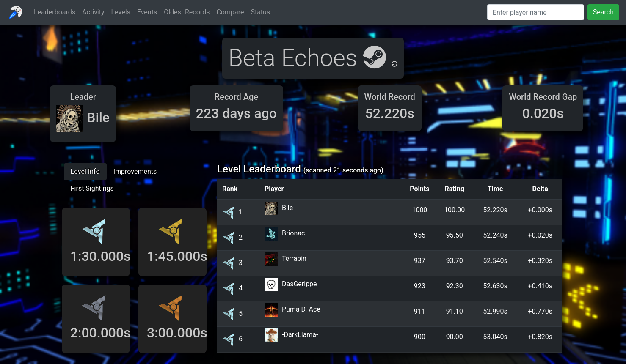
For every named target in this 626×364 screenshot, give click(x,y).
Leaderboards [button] (55, 12)
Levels (121, 12)
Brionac (293, 233)
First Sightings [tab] (92, 188)
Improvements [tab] (135, 171)
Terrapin (294, 259)
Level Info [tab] (85, 171)
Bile (287, 208)
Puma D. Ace (301, 309)
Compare (230, 12)
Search (603, 12)
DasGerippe (299, 284)
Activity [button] (93, 12)
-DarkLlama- (300, 335)
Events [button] (147, 12)
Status (260, 12)
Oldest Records (187, 12)
